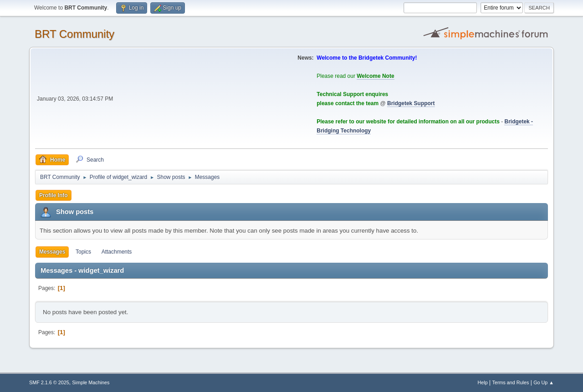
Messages (52, 252)
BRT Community (74, 34)
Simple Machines (91, 382)
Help (483, 382)
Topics (83, 252)
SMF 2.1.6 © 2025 (49, 382)
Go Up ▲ (544, 382)
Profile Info (54, 195)
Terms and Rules (511, 382)
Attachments (117, 252)
